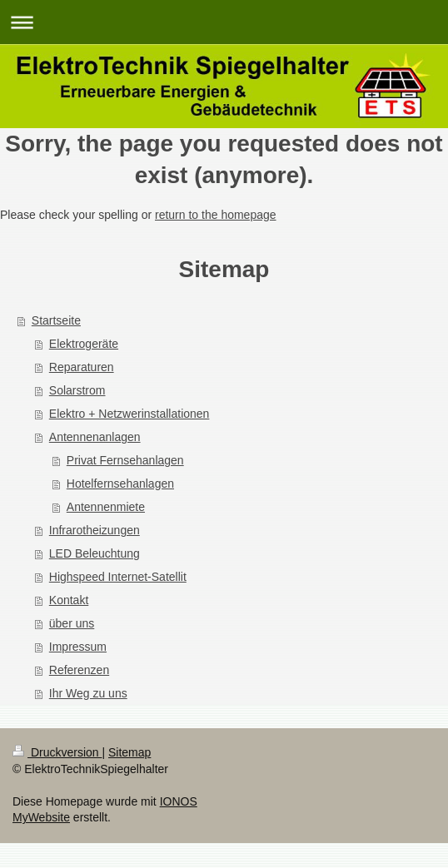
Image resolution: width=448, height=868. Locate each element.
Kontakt (69, 600)
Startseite (56, 320)
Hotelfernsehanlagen (120, 484)
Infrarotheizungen (95, 530)
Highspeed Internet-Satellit (118, 577)
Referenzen (79, 670)
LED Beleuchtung (95, 553)
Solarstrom (77, 390)
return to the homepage (216, 215)
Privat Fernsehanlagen (125, 460)
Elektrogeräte (84, 344)
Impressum (78, 647)
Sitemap (129, 752)
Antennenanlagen (95, 437)
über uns (72, 623)
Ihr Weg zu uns (88, 693)
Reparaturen (82, 367)
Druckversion (57, 752)
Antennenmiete (106, 507)
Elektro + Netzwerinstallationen (129, 414)
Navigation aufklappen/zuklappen (224, 22)
